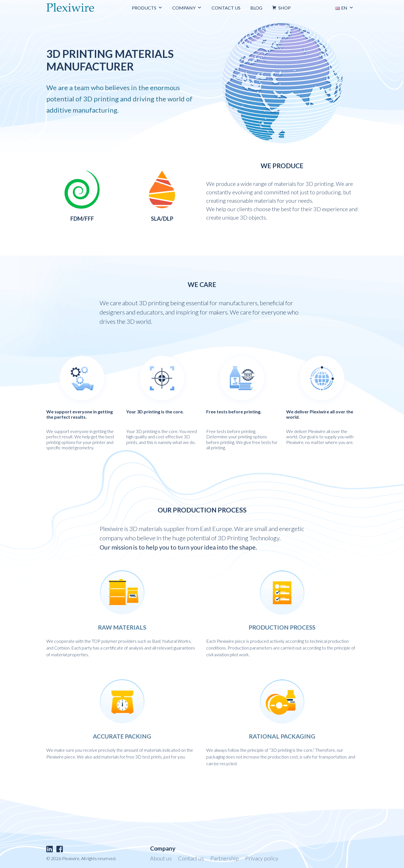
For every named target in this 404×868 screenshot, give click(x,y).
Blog (256, 8)
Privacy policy (262, 858)
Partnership (225, 858)
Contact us (226, 8)
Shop (284, 8)
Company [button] (187, 8)
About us (161, 858)
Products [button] (147, 8)
